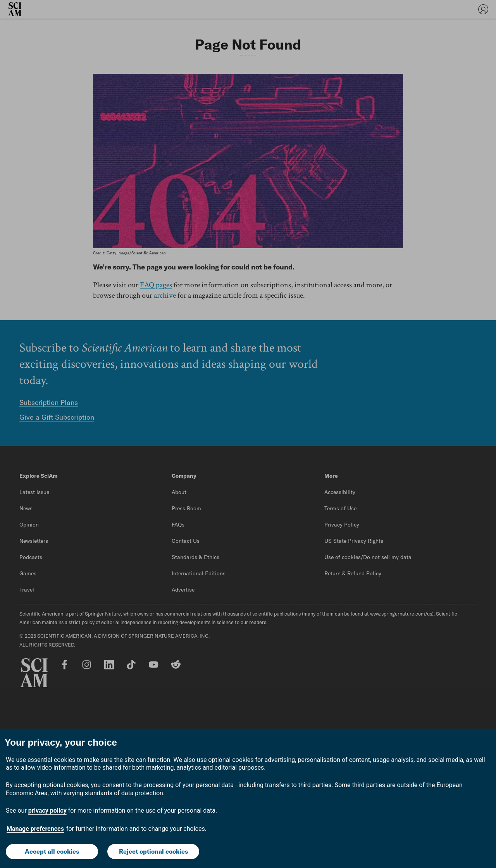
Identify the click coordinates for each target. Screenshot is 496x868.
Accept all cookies (52, 851)
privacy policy (47, 811)
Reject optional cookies (153, 851)
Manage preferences (35, 829)
